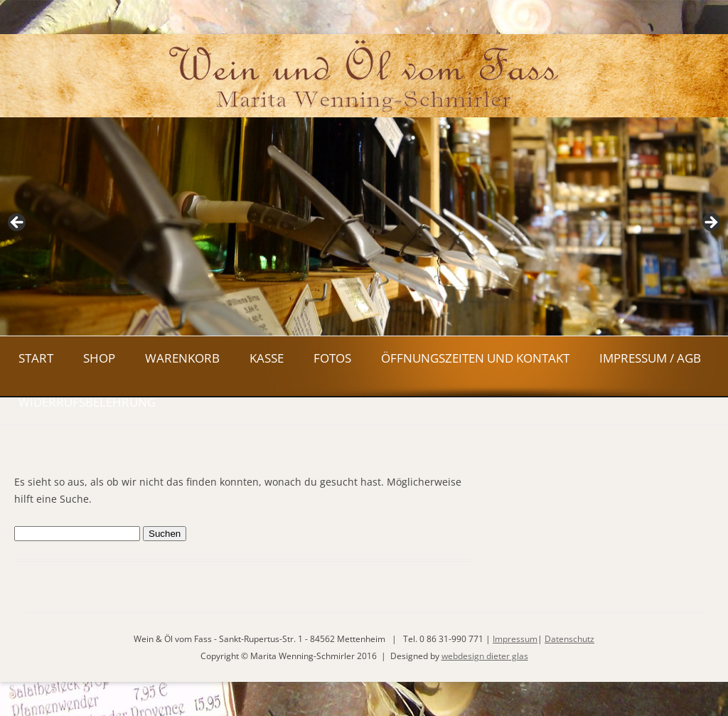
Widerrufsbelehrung (87, 402)
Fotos (332, 358)
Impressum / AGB (650, 358)
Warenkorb (182, 358)
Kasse (267, 358)
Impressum (515, 639)
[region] (364, 226)
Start (36, 358)
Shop (99, 358)
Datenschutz (569, 639)
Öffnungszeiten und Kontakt (475, 358)
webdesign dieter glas (485, 656)
